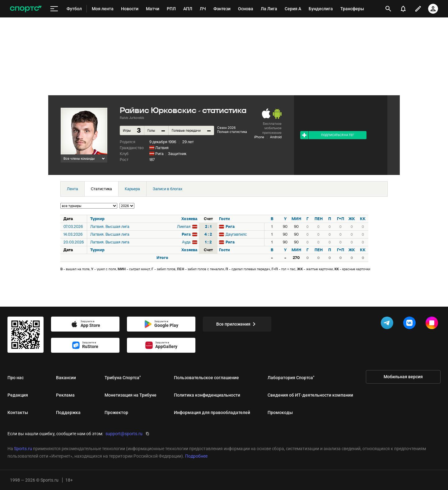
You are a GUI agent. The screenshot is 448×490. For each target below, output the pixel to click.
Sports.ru (23, 449)
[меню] (54, 9)
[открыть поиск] (388, 9)
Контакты (18, 412)
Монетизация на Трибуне (131, 395)
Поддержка (68, 412)
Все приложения (237, 324)
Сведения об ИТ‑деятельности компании (310, 395)
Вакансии (66, 378)
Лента (72, 189)
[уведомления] (403, 9)
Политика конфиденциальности (207, 395)
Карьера (132, 189)
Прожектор (116, 412)
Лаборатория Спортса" (291, 378)
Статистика (101, 189)
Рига (159, 154)
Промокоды (280, 412)
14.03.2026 (73, 234)
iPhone (259, 137)
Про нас (16, 378)
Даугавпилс (236, 234)
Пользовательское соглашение (206, 378)
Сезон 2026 (226, 128)
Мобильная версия (403, 377)
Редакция (18, 395)
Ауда (186, 242)
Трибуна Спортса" (123, 378)
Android (276, 137)
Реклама (65, 395)
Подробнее (196, 456)
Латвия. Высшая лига (110, 226)
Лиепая (184, 226)
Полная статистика (232, 132)
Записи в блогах (168, 189)
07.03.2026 (73, 226)
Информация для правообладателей (212, 412)
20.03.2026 (74, 242)
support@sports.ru (124, 434)
